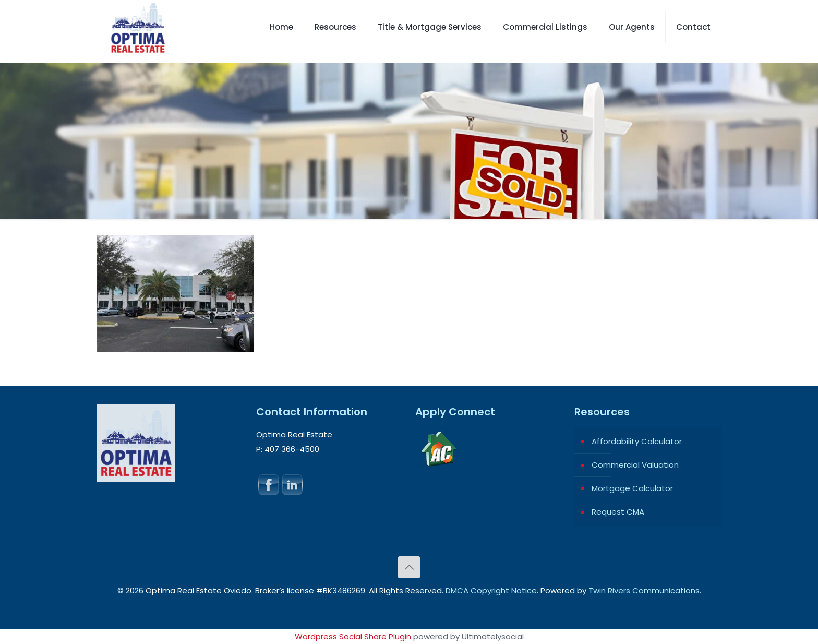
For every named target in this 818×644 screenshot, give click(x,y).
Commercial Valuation (635, 465)
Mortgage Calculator (632, 488)
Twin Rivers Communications (644, 591)
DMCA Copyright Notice (491, 591)
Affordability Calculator (637, 441)
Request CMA (618, 512)
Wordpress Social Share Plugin (354, 636)
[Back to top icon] (409, 567)
